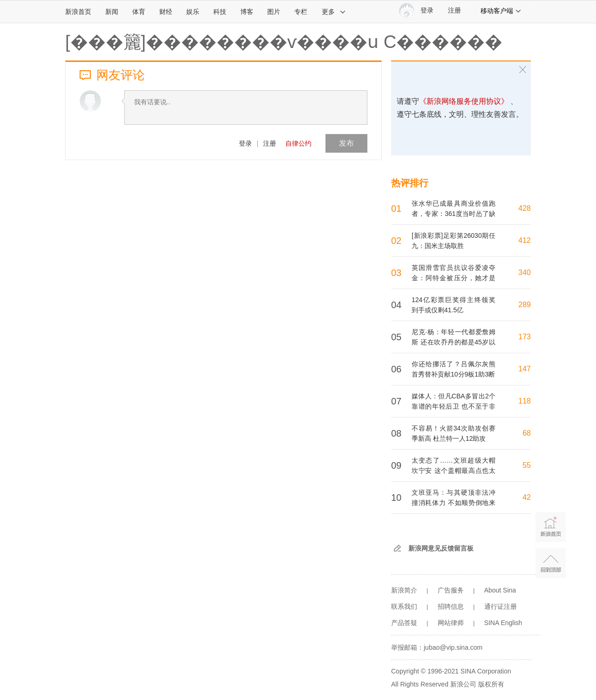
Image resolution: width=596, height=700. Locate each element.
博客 (247, 12)
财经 (166, 12)
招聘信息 (451, 606)
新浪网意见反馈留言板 (441, 548)
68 (527, 433)
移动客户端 (501, 11)
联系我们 (404, 606)
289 (525, 305)
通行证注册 (501, 606)
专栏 (301, 12)
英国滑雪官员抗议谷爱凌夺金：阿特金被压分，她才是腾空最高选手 (454, 278)
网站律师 (451, 623)
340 (525, 273)
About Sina (500, 590)
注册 (454, 10)
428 (525, 208)
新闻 (112, 12)
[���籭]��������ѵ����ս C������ (284, 42)
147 (525, 369)
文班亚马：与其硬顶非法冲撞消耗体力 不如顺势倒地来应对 (454, 503)
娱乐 (193, 12)
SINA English (503, 623)
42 (527, 497)
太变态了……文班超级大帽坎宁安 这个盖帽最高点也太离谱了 (454, 471)
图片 (274, 12)
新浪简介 (404, 590)
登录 (245, 143)
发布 (346, 143)
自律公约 (298, 143)
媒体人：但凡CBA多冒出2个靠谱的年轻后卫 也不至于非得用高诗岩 (454, 406)
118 (525, 401)
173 (525, 337)
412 (525, 240)
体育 (139, 12)
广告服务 (451, 590)
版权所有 (491, 684)
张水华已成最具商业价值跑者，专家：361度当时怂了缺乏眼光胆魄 (454, 214)
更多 (334, 12)
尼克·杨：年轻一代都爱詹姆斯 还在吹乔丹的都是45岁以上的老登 (454, 342)
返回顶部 (551, 563)
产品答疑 (404, 623)
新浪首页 (78, 12)
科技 (220, 12)
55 (527, 465)
